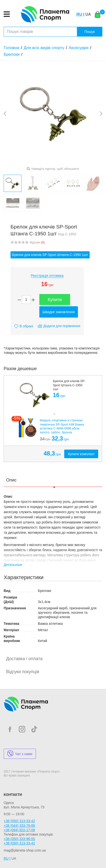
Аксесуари (79, 48)
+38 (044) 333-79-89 (19, 826)
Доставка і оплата (24, 659)
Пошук (90, 32)
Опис (11, 480)
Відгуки (37, 242)
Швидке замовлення (59, 312)
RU (79, 14)
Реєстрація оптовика (47, 276)
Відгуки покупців (23, 672)
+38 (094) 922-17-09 (19, 830)
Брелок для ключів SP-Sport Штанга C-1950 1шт (50, 255)
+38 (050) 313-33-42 (19, 821)
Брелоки (12, 54)
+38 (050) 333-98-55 (19, 839)
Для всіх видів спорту (44, 48)
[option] (53, 419)
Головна (11, 48)
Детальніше (13, 565)
